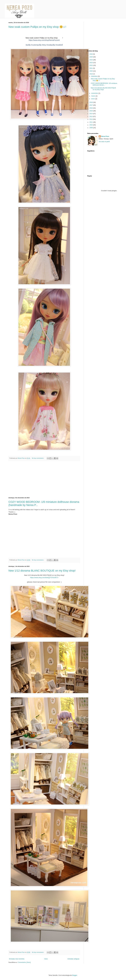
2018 (91, 102)
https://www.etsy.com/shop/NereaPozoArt (44, 40)
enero (93, 99)
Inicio (46, 959)
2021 (91, 68)
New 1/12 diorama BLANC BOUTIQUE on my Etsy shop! (42, 571)
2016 (91, 108)
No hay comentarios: (38, 458)
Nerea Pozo (105, 136)
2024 (91, 60)
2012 (91, 119)
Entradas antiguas (73, 959)
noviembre (95, 93)
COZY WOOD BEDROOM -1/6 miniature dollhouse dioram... (104, 84)
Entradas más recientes (17, 959)
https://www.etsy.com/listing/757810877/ (44, 577)
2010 (91, 125)
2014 (91, 114)
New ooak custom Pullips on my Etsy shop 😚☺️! (37, 27)
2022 (91, 65)
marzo (93, 96)
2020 (91, 71)
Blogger (75, 975)
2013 (91, 117)
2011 (91, 122)
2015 (91, 111)
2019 (91, 74)
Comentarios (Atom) (24, 962)
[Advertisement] (44, 479)
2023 (91, 63)
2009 (91, 128)
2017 (91, 105)
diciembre (95, 76)
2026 (91, 54)
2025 (91, 57)
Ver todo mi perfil (104, 142)
